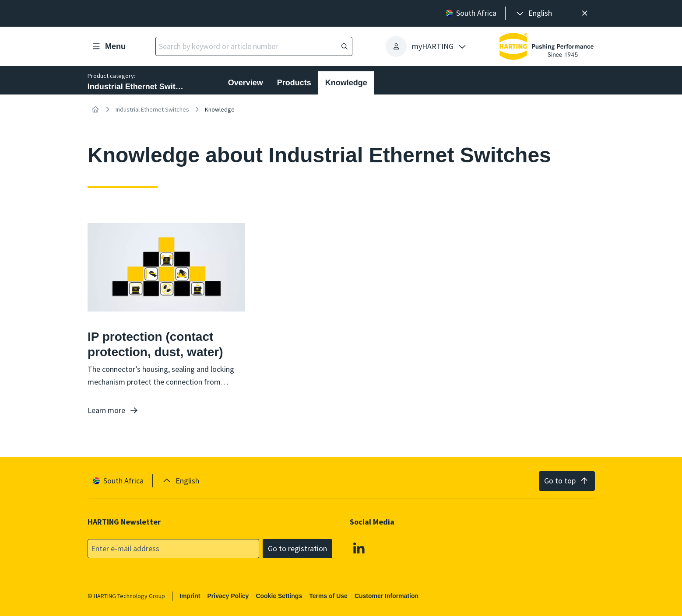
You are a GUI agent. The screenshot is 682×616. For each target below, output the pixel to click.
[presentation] (533, 13)
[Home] (95, 109)
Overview (246, 83)
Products (294, 83)
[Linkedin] (359, 548)
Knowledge (346, 83)
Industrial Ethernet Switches (152, 109)
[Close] (585, 13)
